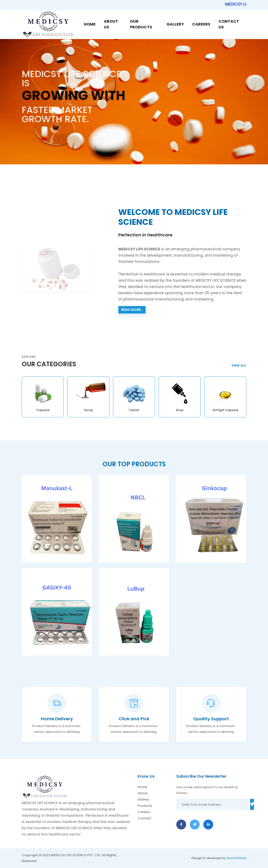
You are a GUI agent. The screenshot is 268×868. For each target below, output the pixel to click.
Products (145, 806)
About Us (111, 24)
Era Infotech (236, 858)
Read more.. (132, 310)
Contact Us (229, 24)
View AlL (239, 365)
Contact (145, 818)
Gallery (175, 24)
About (143, 793)
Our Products (141, 24)
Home (90, 24)
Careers (201, 24)
